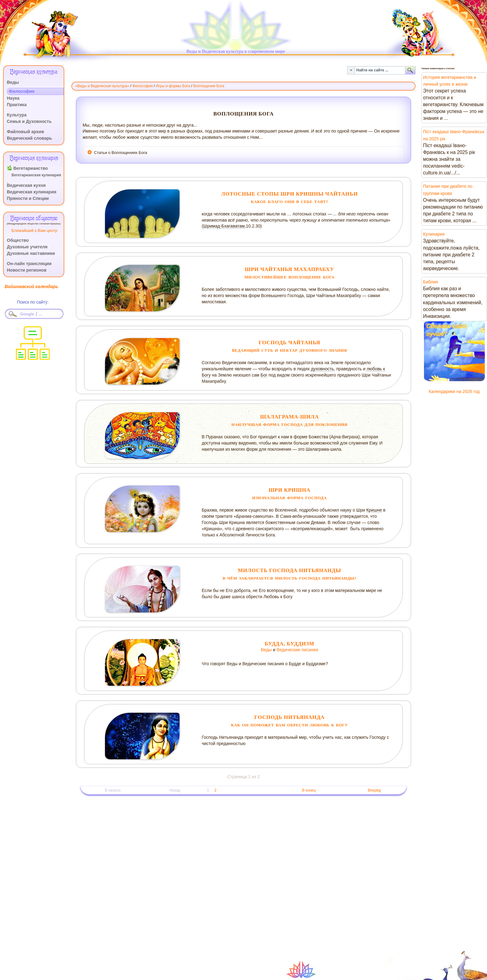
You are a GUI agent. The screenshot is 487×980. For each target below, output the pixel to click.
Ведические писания (297, 650)
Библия (430, 282)
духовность (322, 369)
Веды (266, 650)
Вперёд (374, 790)
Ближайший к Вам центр (34, 230)
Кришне (374, 510)
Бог (264, 375)
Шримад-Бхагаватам (224, 226)
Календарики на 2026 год (454, 391)
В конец (309, 790)
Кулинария (434, 234)
